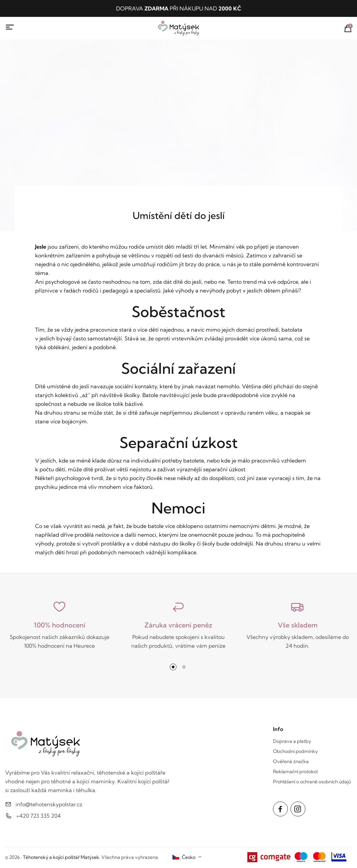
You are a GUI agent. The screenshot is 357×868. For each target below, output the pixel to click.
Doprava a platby (292, 741)
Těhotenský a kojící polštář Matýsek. (62, 857)
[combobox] (187, 857)
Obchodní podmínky (295, 751)
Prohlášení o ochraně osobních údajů (312, 782)
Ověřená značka (291, 761)
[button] (173, 667)
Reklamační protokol (295, 772)
